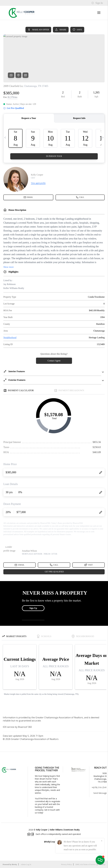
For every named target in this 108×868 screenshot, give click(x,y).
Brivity (14, 864)
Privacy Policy (67, 864)
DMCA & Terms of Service (86, 864)
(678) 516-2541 (100, 787)
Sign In (97, 3)
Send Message (100, 793)
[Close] (102, 841)
